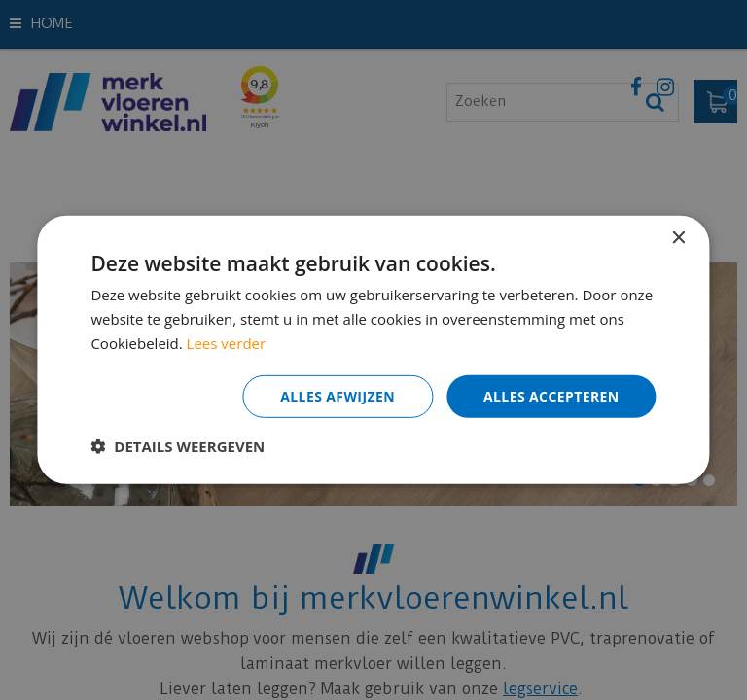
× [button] (678, 239)
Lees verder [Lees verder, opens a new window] (227, 343)
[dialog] (373, 350)
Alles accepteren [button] (551, 395)
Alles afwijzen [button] (338, 395)
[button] (178, 446)
